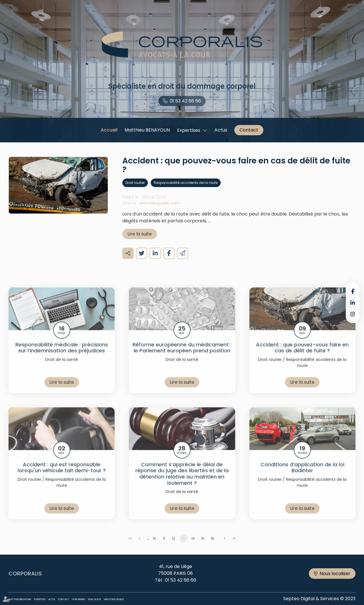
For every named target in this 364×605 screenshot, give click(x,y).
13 (183, 545)
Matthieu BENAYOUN (147, 130)
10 (154, 545)
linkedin (353, 303)
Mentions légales (114, 599)
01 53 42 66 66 (185, 101)
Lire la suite (140, 240)
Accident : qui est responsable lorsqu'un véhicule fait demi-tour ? (62, 474)
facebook (353, 291)
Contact (249, 130)
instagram (353, 314)
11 (164, 545)
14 (193, 545)
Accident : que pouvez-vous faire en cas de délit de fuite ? (302, 354)
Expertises (189, 130)
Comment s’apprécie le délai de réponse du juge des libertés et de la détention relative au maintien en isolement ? (182, 480)
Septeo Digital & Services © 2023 (319, 599)
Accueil (109, 130)
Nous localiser (335, 574)
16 (212, 545)
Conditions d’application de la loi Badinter (302, 474)
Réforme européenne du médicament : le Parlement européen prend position (182, 354)
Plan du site (95, 599)
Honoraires (79, 599)
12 (174, 545)
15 (203, 545)
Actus (221, 130)
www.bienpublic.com (160, 210)
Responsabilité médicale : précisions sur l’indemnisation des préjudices (62, 354)
